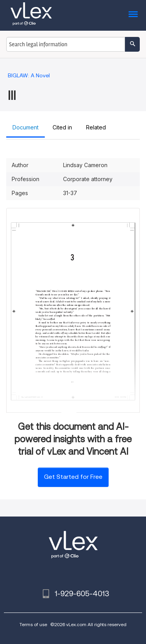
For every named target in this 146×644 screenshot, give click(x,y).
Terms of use (33, 624)
